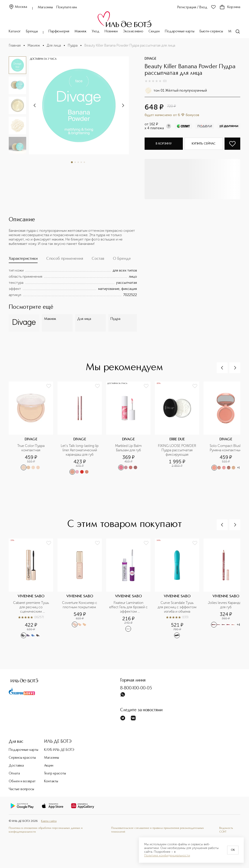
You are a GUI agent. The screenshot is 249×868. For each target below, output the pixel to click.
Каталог (15, 31)
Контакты (51, 781)
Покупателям (67, 7)
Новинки (111, 31)
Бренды (32, 31)
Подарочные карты (180, 31)
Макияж (80, 31)
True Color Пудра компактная (31, 448)
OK (233, 850)
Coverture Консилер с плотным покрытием (80, 605)
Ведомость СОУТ (226, 830)
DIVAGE (150, 59)
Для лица (54, 45)
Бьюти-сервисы (211, 31)
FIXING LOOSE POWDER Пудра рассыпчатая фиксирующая (177, 450)
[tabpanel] (73, 283)
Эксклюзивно (133, 31)
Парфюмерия (59, 31)
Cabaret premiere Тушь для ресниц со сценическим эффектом (31, 607)
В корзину (164, 144)
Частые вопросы (21, 789)
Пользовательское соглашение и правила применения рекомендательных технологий (157, 830)
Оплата (14, 774)
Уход (96, 31)
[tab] (23, 260)
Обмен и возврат (22, 781)
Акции (49, 766)
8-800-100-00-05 (136, 688)
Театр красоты (55, 774)
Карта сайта (49, 821)
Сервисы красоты (22, 758)
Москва (18, 7)
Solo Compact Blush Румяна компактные (226, 448)
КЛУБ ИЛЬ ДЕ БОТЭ (59, 750)
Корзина (230, 7)
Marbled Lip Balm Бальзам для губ (129, 448)
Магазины (45, 7)
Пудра (73, 45)
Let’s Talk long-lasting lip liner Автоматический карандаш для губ (80, 450)
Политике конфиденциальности (167, 856)
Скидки (154, 31)
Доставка (16, 766)
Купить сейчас (204, 144)
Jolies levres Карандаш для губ (226, 605)
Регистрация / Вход (192, 7)
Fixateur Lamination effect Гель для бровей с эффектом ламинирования (129, 607)
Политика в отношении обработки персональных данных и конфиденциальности (46, 830)
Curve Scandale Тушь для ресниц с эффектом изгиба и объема (177, 607)
